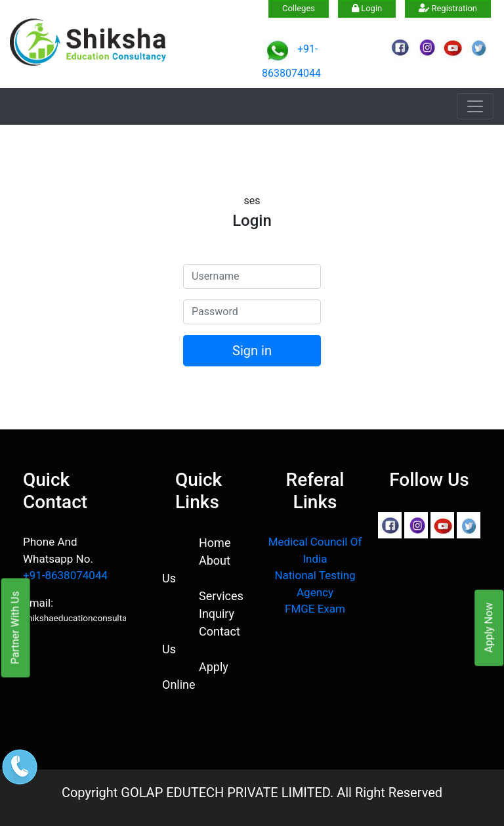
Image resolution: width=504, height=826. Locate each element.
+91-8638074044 (65, 575)
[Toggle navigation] (475, 106)
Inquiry (217, 614)
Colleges (299, 8)
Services (221, 596)
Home (215, 543)
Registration (448, 8)
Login (367, 8)
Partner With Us (15, 627)
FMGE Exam (315, 609)
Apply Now (489, 628)
